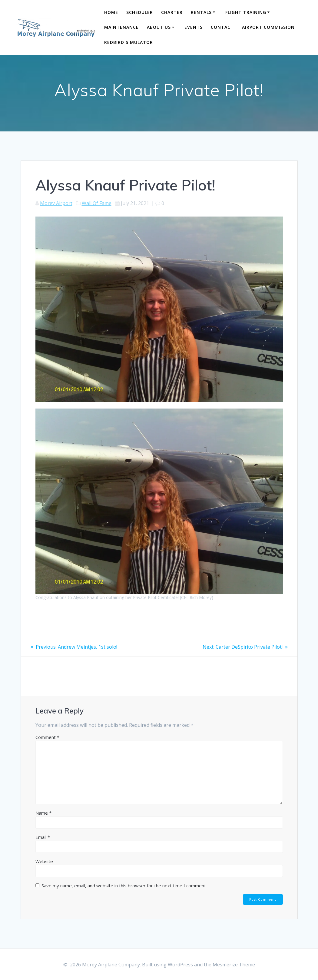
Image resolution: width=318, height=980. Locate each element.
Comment (47, 737)
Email (43, 837)
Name (43, 813)
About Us (159, 27)
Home (111, 12)
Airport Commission (268, 27)
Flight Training (246, 12)
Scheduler (140, 12)
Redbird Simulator (129, 42)
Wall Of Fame (97, 203)
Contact (222, 27)
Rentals (201, 12)
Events (194, 27)
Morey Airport (56, 203)
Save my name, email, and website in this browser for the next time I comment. (124, 886)
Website (44, 861)
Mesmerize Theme (234, 965)
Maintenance (121, 27)
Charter (172, 12)
